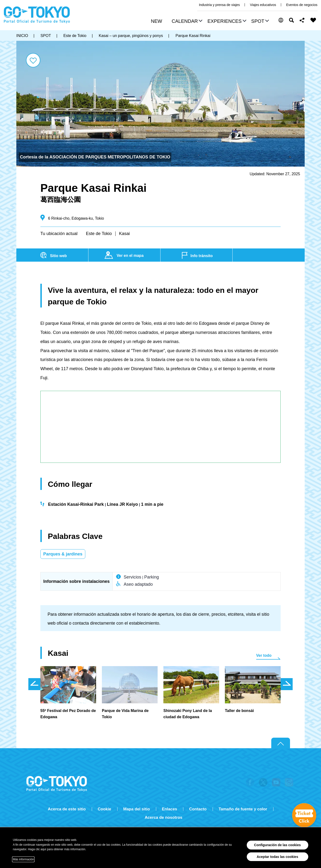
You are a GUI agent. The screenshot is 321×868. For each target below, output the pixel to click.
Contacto (198, 809)
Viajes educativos (263, 5)
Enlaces (170, 809)
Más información (23, 859)
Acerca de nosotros (164, 817)
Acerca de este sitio (67, 809)
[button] (187, 22)
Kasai (124, 234)
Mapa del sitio (137, 809)
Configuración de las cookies (277, 845)
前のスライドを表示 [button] (34, 684)
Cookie (105, 809)
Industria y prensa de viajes (219, 5)
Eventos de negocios (302, 5)
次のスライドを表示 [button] (287, 684)
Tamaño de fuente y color (243, 809)
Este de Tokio (99, 234)
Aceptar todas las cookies (277, 857)
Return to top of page (281, 743)
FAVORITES (313, 20)
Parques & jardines (63, 554)
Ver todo (264, 655)
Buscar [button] (291, 20)
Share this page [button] (302, 20)
